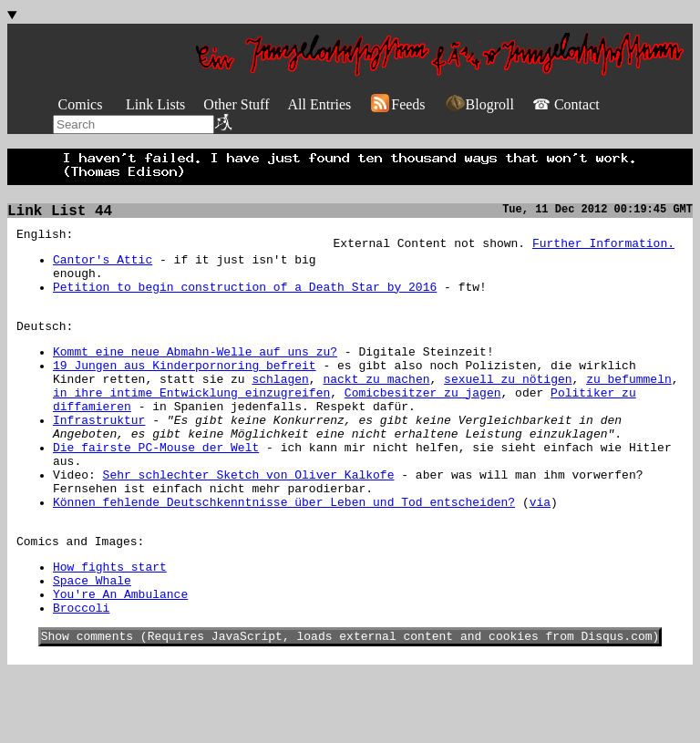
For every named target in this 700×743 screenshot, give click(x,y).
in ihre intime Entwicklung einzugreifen (191, 422)
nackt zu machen (376, 406)
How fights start (110, 626)
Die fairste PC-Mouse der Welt (156, 488)
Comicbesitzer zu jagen (423, 422)
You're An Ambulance (120, 659)
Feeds (397, 104)
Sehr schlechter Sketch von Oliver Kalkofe (249, 521)
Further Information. (603, 248)
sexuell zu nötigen (508, 406)
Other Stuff (236, 104)
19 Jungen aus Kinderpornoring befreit (185, 389)
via (540, 553)
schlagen (280, 406)
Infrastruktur (99, 455)
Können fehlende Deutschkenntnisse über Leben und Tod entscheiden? (284, 553)
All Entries (319, 104)
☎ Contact (566, 104)
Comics (81, 104)
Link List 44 (60, 213)
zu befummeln (629, 406)
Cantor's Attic (103, 267)
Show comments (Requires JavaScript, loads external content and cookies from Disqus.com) (350, 707)
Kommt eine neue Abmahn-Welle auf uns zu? (195, 373)
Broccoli (81, 676)
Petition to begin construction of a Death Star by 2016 (245, 300)
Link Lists (155, 104)
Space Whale (92, 643)
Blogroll (479, 104)
